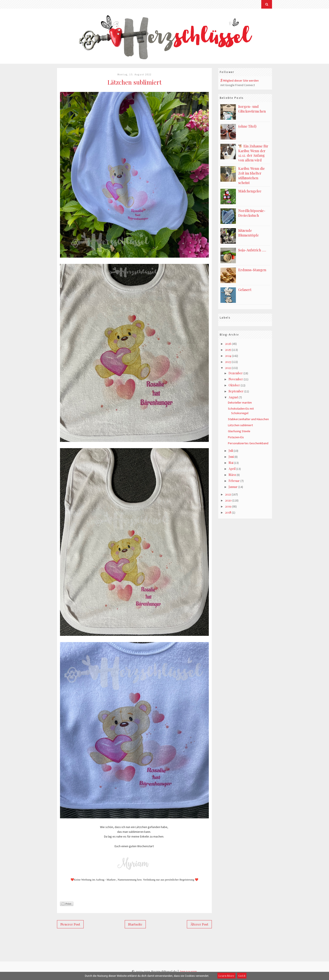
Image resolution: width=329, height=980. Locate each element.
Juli (231, 451)
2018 (228, 515)
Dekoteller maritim (240, 403)
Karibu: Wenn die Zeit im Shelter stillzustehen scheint (251, 174)
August (233, 398)
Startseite (135, 924)
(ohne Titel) (247, 126)
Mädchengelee (250, 189)
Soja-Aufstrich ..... (252, 248)
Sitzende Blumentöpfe (248, 231)
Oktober (234, 385)
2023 (228, 361)
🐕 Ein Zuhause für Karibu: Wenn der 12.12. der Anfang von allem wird (253, 153)
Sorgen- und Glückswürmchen (252, 109)
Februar (234, 483)
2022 (228, 367)
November (236, 379)
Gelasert (245, 288)
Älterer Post (199, 924)
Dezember (236, 373)
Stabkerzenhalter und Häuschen (248, 420)
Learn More (226, 976)
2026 (228, 342)
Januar (233, 489)
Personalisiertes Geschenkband (249, 444)
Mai (231, 464)
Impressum (188, 971)
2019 (228, 509)
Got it (242, 976)
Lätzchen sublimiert (241, 426)
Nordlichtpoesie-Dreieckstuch (252, 211)
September (236, 391)
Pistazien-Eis (236, 438)
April (232, 470)
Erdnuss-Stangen (252, 268)
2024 (228, 355)
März (232, 476)
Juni (231, 458)
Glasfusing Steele (239, 432)
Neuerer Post (70, 924)
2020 (228, 503)
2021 (228, 497)
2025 (228, 349)
